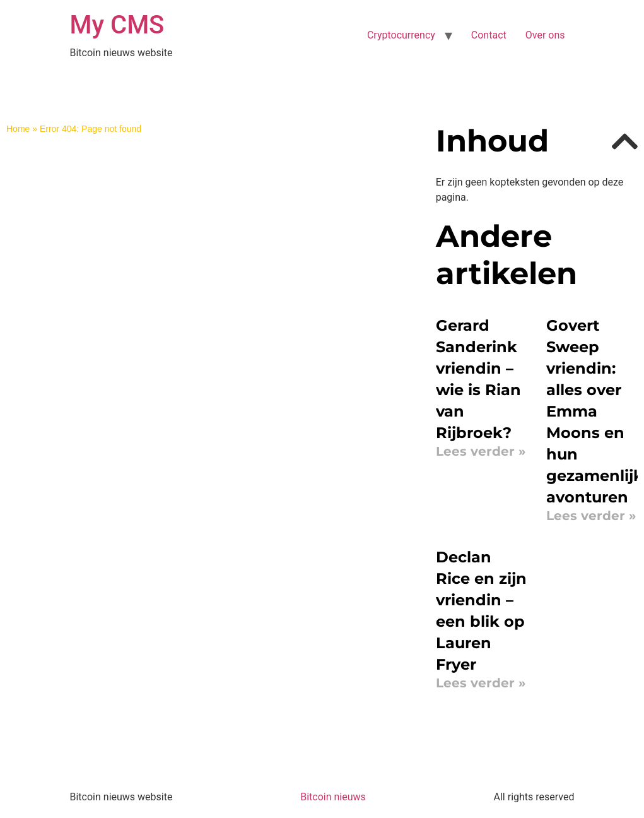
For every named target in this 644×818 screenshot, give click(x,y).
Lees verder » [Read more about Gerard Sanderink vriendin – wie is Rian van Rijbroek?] (481, 451)
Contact (489, 35)
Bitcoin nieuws (333, 797)
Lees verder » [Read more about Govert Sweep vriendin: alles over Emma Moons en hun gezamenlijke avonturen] (591, 516)
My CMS (117, 25)
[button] (624, 141)
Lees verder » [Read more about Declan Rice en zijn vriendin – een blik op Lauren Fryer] (481, 683)
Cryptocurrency (401, 35)
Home (18, 129)
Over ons (545, 35)
